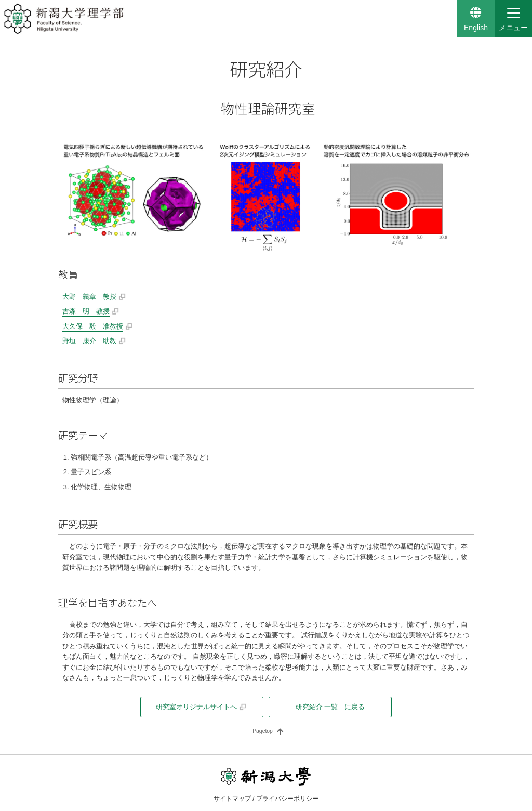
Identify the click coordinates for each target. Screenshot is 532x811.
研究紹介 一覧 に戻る (330, 707)
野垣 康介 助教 (89, 341)
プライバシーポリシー (287, 799)
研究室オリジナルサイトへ (196, 707)
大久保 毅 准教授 (93, 326)
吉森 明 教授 (86, 311)
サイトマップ (232, 799)
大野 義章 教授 (89, 297)
